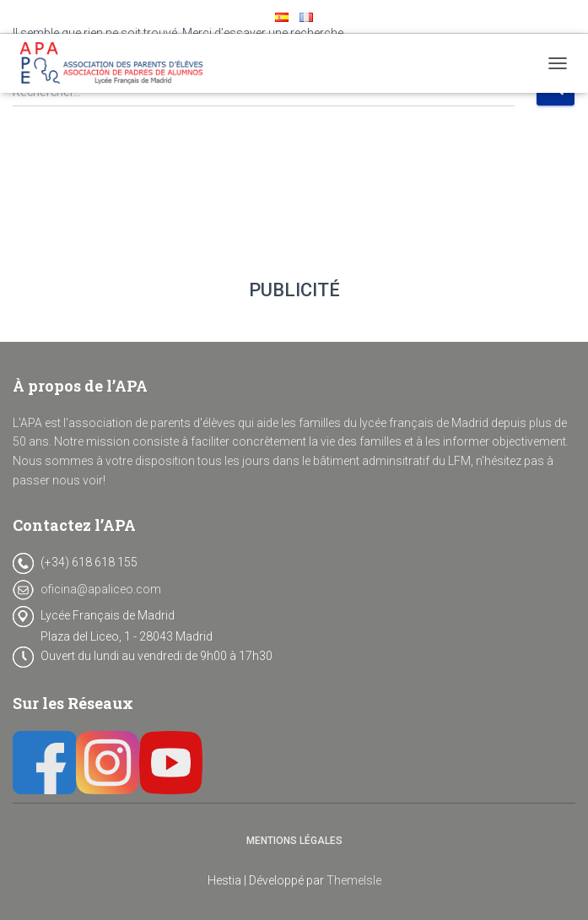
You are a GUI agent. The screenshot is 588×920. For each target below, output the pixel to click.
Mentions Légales (294, 841)
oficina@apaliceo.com (101, 589)
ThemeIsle (354, 880)
